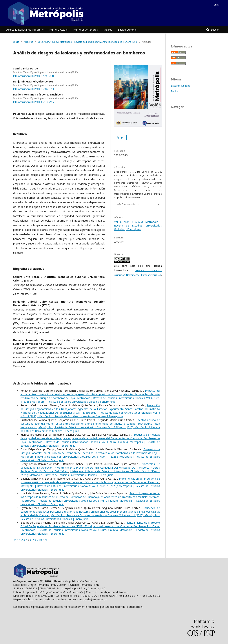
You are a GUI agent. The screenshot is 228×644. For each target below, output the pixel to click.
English (175, 91)
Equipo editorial (127, 30)
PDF (122, 138)
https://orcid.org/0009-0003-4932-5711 (34, 89)
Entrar (217, 5)
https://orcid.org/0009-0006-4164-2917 (34, 102)
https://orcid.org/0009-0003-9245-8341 (34, 76)
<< (15, 540)
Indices (108, 30)
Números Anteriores (86, 30)
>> (46, 540)
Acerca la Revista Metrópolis (24, 30)
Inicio (16, 42)
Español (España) (181, 86)
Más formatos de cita (128, 204)
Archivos (28, 42)
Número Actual (58, 30)
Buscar (214, 30)
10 (40, 540)
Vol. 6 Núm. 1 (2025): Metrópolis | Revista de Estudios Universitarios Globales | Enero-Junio (88, 42)
